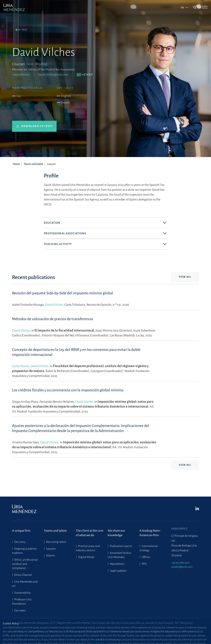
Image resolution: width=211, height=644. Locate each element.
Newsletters (117, 564)
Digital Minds (86, 557)
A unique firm (21, 531)
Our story (20, 542)
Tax (19, 96)
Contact (100, 639)
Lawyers (51, 549)
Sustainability (22, 593)
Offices (146, 557)
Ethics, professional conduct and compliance (25, 564)
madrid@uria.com (182, 567)
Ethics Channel (23, 575)
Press (112, 639)
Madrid (41, 64)
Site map (19, 631)
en (183, 8)
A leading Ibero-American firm (150, 533)
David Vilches (54, 315)
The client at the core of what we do (90, 533)
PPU (144, 564)
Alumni (50, 556)
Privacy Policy (55, 631)
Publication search (121, 546)
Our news (20, 611)
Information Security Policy (124, 631)
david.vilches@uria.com (53, 75)
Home (16, 164)
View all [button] (185, 287)
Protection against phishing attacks (86, 631)
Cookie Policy (36, 631)
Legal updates (118, 571)
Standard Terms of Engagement (160, 631)
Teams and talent (33, 164)
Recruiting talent (56, 542)
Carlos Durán (21, 376)
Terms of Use (188, 631)
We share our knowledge (116, 533)
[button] (21, 30)
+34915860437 (21, 75)
